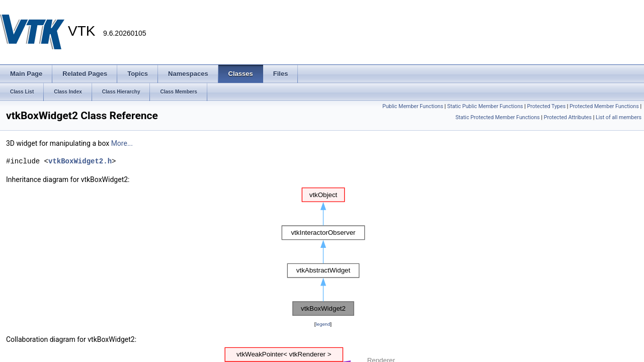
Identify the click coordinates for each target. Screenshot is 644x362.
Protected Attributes (568, 117)
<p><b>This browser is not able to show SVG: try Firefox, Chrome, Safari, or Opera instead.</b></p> (323, 252)
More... (122, 143)
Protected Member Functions (604, 106)
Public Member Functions (413, 106)
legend (323, 324)
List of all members (619, 117)
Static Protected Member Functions (498, 117)
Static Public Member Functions (485, 106)
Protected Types (546, 106)
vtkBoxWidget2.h (80, 161)
